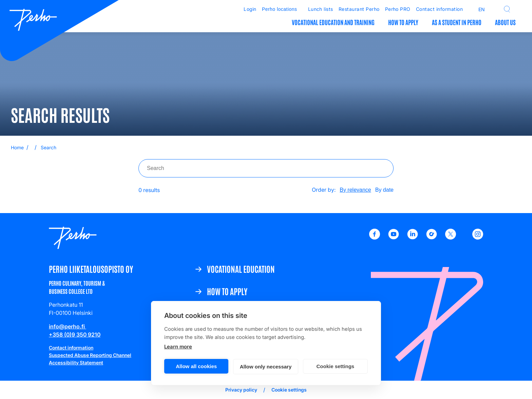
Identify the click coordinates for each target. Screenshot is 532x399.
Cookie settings (335, 366)
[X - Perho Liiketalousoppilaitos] (451, 237)
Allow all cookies (196, 366)
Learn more (178, 347)
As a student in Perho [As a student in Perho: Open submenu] (457, 22)
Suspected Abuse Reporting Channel (90, 355)
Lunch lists (321, 9)
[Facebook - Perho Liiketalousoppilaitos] (375, 237)
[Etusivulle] (33, 21)
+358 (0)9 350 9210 (75, 335)
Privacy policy (241, 390)
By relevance (355, 190)
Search (49, 147)
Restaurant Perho (359, 9)
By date (384, 190)
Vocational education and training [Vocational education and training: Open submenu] (333, 22)
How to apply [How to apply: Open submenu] (403, 22)
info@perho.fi (68, 326)
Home (17, 147)
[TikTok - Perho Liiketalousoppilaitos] (432, 237)
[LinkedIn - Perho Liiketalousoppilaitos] (413, 237)
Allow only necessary (266, 367)
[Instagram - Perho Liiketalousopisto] (478, 237)
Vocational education (241, 269)
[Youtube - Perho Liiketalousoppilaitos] (394, 237)
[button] (507, 9)
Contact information (439, 9)
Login (250, 9)
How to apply (227, 291)
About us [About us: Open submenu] (505, 22)
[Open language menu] (478, 9)
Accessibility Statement (76, 363)
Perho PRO (398, 9)
